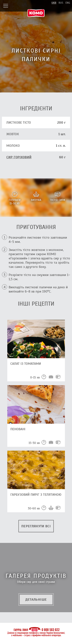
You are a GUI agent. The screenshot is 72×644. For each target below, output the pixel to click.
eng (68, 3)
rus (61, 3)
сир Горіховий (19, 157)
